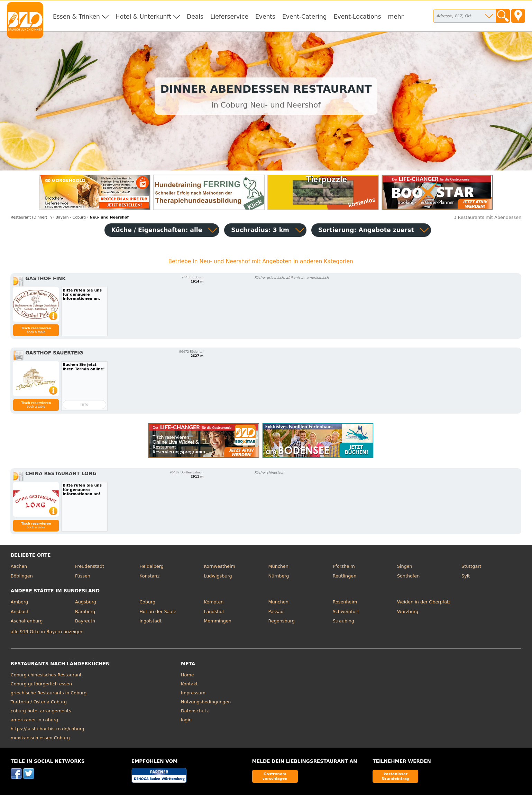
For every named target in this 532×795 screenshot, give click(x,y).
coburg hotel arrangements (41, 711)
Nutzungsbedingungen (206, 702)
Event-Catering (305, 17)
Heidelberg (152, 566)
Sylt (466, 576)
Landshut (214, 612)
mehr (396, 17)
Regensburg (282, 621)
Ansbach (20, 612)
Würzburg (408, 612)
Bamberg (85, 612)
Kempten (214, 602)
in (31, 217)
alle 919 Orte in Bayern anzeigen (47, 632)
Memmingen (218, 621)
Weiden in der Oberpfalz (424, 602)
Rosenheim (345, 602)
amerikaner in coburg (34, 720)
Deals (195, 17)
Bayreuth (85, 621)
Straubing (343, 621)
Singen (405, 566)
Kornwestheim (219, 566)
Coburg (147, 602)
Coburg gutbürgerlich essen (41, 684)
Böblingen (22, 576)
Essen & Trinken (76, 17)
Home (187, 675)
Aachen (19, 566)
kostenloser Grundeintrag (396, 776)
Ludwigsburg (218, 576)
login (186, 720)
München (278, 566)
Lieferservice (229, 17)
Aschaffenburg (27, 621)
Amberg (19, 602)
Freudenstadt (90, 566)
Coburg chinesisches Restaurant (46, 675)
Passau (276, 612)
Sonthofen (408, 576)
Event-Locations (357, 17)
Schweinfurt (346, 612)
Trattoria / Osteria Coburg (39, 702)
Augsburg (86, 602)
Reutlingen (345, 576)
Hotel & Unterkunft (143, 17)
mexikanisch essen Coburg (40, 738)
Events (265, 17)
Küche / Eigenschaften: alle (157, 230)
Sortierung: (366, 230)
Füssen (83, 576)
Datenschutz (195, 711)
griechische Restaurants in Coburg (49, 693)
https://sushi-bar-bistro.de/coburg (48, 729)
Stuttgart (471, 566)
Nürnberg (279, 576)
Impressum (193, 693)
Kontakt (189, 684)
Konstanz (149, 576)
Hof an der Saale (158, 612)
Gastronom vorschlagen (275, 776)
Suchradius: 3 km (260, 230)
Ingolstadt (150, 621)
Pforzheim (344, 566)
